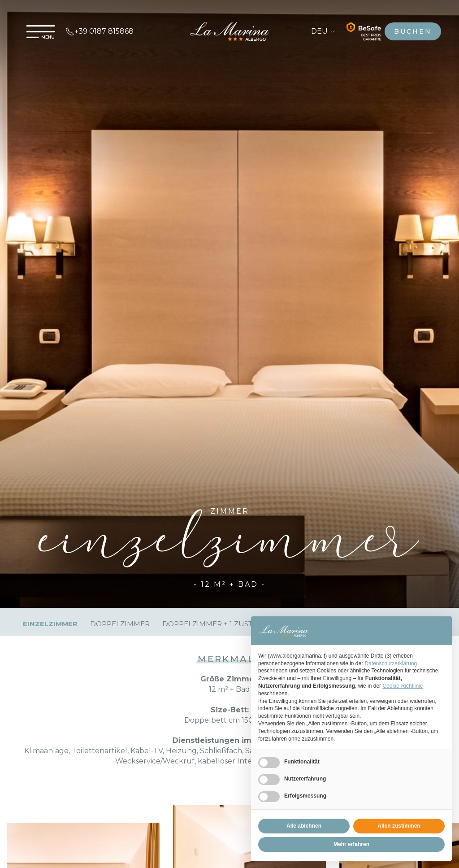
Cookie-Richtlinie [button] (403, 686)
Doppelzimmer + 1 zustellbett (223, 624)
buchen (413, 31)
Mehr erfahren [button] (351, 844)
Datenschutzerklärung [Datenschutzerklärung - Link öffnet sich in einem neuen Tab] (391, 663)
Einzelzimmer (50, 624)
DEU (323, 31)
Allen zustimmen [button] (399, 826)
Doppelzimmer (120, 624)
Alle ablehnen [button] (304, 826)
